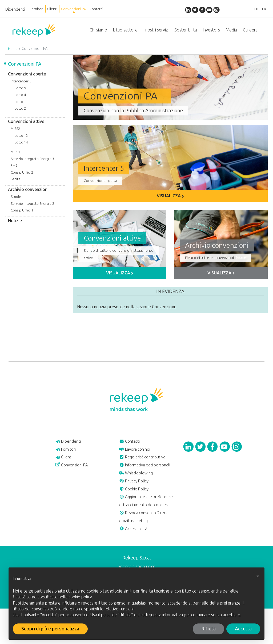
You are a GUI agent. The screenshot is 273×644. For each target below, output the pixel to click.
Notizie (15, 224)
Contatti (108, 9)
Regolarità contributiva (145, 464)
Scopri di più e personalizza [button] (50, 629)
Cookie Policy (136, 509)
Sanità (15, 183)
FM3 (14, 169)
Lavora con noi (137, 455)
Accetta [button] (243, 629)
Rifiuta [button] (208, 629)
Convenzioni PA (81, 9)
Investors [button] (211, 32)
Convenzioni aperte (27, 78)
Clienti (57, 9)
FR (263, 9)
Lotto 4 (20, 99)
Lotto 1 (20, 105)
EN (253, 9)
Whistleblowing (138, 491)
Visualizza (170, 200)
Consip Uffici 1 (22, 214)
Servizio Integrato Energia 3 (32, 163)
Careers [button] (250, 32)
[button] (258, 576)
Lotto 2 (20, 112)
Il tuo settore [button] (125, 32)
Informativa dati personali (138, 478)
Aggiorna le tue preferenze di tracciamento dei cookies (146, 527)
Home (13, 52)
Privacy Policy (136, 500)
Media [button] (231, 32)
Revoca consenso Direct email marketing (147, 550)
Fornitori (38, 9)
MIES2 (15, 132)
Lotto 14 (21, 146)
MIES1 (15, 156)
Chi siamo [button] (98, 32)
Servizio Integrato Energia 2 (32, 207)
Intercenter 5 (21, 85)
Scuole (16, 200)
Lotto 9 (20, 92)
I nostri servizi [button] (156, 32)
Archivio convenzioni (28, 193)
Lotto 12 (21, 139)
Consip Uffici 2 (22, 176)
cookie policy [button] (80, 597)
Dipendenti (15, 9)
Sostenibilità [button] (186, 32)
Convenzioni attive (26, 125)
